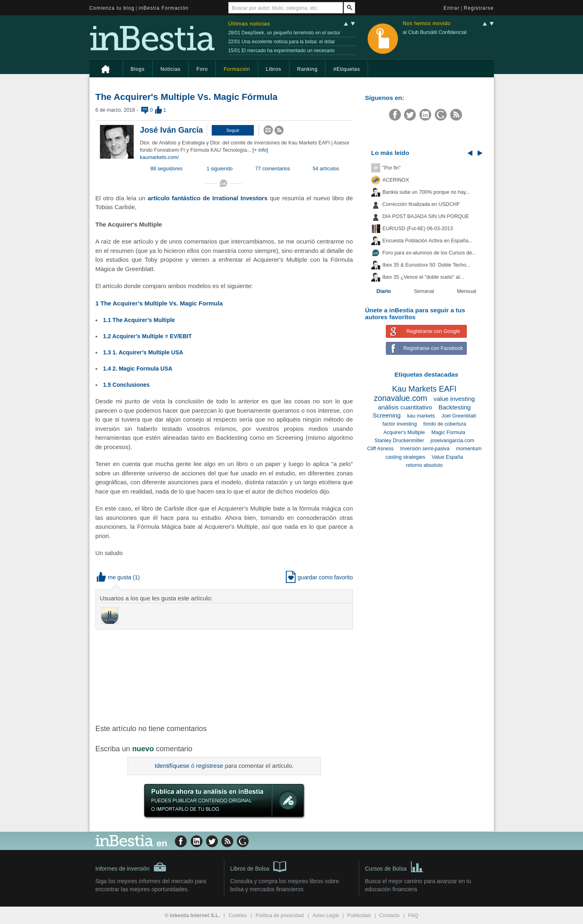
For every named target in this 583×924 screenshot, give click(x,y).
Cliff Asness (381, 449)
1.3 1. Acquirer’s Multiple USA (143, 352)
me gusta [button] (114, 577)
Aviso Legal (326, 916)
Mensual (467, 291)
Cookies (238, 916)
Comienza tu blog (112, 8)
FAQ (413, 916)
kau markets (421, 416)
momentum (469, 449)
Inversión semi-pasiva (425, 449)
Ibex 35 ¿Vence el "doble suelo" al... (423, 277)
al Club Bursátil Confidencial (435, 32)
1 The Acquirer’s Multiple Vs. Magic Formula (159, 303)
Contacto (389, 916)
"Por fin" (392, 168)
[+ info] (260, 150)
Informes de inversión (131, 867)
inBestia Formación (164, 8)
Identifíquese (172, 766)
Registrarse (479, 8)
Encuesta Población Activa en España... (428, 241)
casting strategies (405, 457)
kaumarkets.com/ (160, 157)
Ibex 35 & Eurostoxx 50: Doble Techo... (427, 265)
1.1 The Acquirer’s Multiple (139, 320)
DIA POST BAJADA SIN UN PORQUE (426, 216)
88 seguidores (167, 169)
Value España (447, 457)
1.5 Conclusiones (127, 385)
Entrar (452, 8)
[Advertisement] (225, 676)
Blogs (138, 69)
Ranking (307, 69)
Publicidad (359, 916)
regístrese (210, 766)
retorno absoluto (424, 465)
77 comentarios (273, 169)
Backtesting (455, 407)
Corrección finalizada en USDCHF (421, 204)
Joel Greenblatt (459, 416)
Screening (386, 415)
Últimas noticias (249, 24)
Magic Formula (448, 432)
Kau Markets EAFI (424, 389)
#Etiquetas (347, 69)
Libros (274, 69)
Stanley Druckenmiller (399, 441)
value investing (454, 399)
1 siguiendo (219, 169)
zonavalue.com (400, 398)
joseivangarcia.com (452, 441)
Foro (202, 69)
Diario (384, 291)
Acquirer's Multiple (404, 432)
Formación (237, 69)
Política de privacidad (280, 916)
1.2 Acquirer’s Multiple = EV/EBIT (148, 336)
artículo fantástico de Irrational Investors (208, 198)
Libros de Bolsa (259, 866)
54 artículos (326, 169)
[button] (233, 130)
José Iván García (172, 130)
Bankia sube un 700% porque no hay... (426, 192)
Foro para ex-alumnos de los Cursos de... (430, 253)
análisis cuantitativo (405, 407)
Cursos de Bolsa (395, 866)
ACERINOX (396, 180)
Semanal (424, 291)
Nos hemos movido (427, 24)
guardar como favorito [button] (319, 577)
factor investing (400, 424)
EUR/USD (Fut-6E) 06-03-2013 (418, 229)
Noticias (170, 69)
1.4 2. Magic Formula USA (138, 369)
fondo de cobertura (445, 424)
